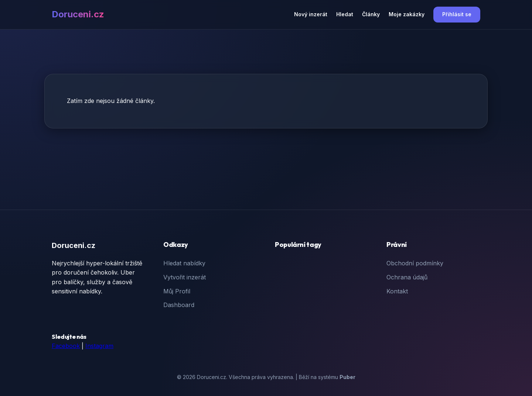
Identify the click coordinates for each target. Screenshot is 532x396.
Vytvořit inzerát (185, 277)
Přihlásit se (457, 14)
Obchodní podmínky (415, 263)
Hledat (345, 14)
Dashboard (179, 305)
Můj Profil (177, 291)
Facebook (66, 346)
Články (371, 14)
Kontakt (397, 291)
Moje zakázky (407, 14)
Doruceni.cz (78, 14)
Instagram (99, 346)
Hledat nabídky (184, 263)
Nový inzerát (311, 14)
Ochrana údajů (407, 277)
